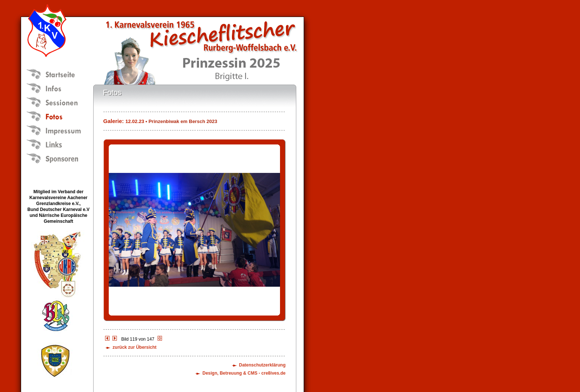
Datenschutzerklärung (262, 365)
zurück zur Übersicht (134, 347)
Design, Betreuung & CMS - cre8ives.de (244, 373)
